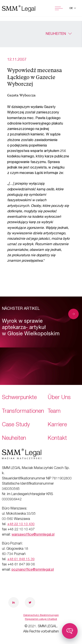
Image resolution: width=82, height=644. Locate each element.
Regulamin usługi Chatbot (41, 619)
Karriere (57, 425)
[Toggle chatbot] (70, 631)
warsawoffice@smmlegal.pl (33, 535)
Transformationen (23, 412)
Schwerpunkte (19, 398)
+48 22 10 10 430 (21, 524)
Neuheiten (56, 34)
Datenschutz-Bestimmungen (41, 615)
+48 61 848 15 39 (21, 560)
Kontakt (57, 439)
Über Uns (59, 398)
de (72, 8)
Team (54, 412)
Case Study (16, 425)
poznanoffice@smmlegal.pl (33, 570)
